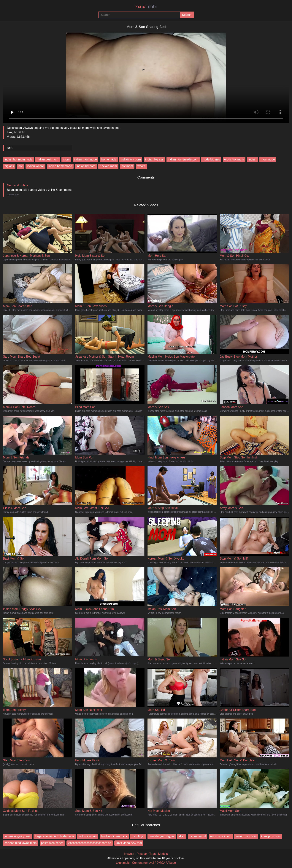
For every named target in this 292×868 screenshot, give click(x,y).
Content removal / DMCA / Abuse (154, 863)
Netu (10, 148)
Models (163, 854)
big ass (9, 166)
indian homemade (60, 166)
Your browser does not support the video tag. (146, 76)
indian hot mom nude (18, 159)
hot (20, 166)
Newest (129, 854)
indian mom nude (86, 159)
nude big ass (211, 159)
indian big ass (154, 159)
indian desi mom (48, 159)
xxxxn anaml (197, 836)
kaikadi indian (88, 836)
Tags (153, 854)
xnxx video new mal (129, 843)
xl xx (182, 836)
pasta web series (52, 843)
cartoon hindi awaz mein (21, 843)
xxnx (146, 7)
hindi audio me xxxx (114, 836)
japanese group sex (18, 836)
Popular (142, 854)
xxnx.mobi (123, 863)
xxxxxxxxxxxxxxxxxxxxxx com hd (90, 843)
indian (252, 159)
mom (66, 159)
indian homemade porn (183, 159)
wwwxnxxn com (246, 836)
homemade (109, 159)
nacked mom (108, 166)
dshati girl (138, 836)
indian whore (35, 166)
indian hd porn (86, 166)
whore (142, 166)
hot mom (127, 166)
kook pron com (271, 836)
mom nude (268, 159)
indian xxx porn (131, 159)
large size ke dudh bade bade (55, 836)
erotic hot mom (234, 159)
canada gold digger (162, 836)
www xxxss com (221, 836)
